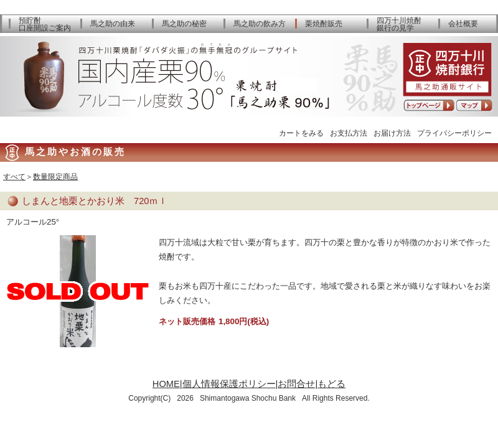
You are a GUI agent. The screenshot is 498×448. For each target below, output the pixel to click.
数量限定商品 (55, 177)
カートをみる (301, 133)
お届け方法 (392, 133)
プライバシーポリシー (454, 133)
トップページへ (429, 105)
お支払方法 (349, 133)
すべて (14, 177)
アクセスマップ (474, 105)
